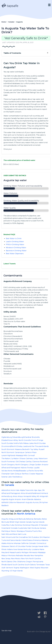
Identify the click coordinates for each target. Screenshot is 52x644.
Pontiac (30, 468)
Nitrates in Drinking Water (16, 248)
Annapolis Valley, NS (31, 496)
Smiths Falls (18, 443)
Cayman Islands (38, 522)
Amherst (45, 493)
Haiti (29, 528)
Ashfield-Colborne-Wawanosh (13, 502)
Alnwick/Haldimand (33, 493)
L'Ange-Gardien (35, 465)
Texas (47, 565)
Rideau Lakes (28, 443)
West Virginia (35, 568)
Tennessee (40, 565)
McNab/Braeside (20, 471)
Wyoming (5, 571)
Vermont (9, 568)
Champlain (6, 474)
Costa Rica (5, 525)
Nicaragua (21, 531)
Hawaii (41, 546)
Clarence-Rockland (40, 462)
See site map (7, 631)
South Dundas (7, 443)
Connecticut (41, 543)
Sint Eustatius (34, 537)
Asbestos (37, 499)
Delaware (5, 546)
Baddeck (5, 506)
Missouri (5, 556)
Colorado (32, 543)
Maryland (5, 552)
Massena (18, 449)
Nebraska (20, 556)
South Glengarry (8, 465)
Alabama (45, 540)
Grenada (14, 528)
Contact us (7, 614)
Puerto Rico (37, 531)
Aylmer (45, 502)
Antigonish (44, 496)
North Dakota (7, 562)
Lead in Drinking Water (15, 242)
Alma (23, 493)
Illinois (4, 549)
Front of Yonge (37, 440)
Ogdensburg (7, 437)
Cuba (12, 525)
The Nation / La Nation (10, 459)
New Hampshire (37, 556)
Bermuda (5, 522)
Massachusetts (15, 552)
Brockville (36, 437)
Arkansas (17, 543)
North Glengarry (22, 465)
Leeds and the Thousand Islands (36, 446)
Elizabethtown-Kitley (10, 440)
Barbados (38, 519)
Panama (28, 531)
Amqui (20, 496)
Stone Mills (39, 471)
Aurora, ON (37, 502)
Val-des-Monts (7, 471)
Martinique (6, 531)
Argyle (11, 499)
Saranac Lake (7, 477)
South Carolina (18, 565)
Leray (36, 459)
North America (26, 514)
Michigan (25, 552)
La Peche (30, 471)
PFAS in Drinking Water (15, 245)
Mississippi (42, 552)
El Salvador (43, 525)
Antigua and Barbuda (17, 519)
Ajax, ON (41, 490)
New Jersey (6, 559)
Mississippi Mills (21, 455)
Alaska (4, 543)
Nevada (27, 556)
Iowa (15, 549)
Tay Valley (34, 449)
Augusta (29, 502)
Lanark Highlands (8, 455)
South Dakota (30, 565)
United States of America (31, 540)
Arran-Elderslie (28, 499)
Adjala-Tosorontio (27, 490)
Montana (12, 556)
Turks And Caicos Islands (11, 540)
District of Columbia (17, 546)
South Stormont (8, 449)
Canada (9, 485)
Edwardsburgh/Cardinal (22, 437)
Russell (42, 449)
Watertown (43, 459)
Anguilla (5, 519)
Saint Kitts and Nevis (9, 534)
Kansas (20, 549)
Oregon (29, 562)
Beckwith (26, 449)
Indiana (10, 549)
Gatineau (29, 459)
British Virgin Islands (17, 522)
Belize (44, 519)
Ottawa (22, 459)
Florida (28, 546)
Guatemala (22, 528)
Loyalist (37, 468)
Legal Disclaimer (10, 616)
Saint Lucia (22, 534)
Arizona (10, 543)
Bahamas (30, 519)
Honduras (35, 528)
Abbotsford (6, 490)
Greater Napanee (36, 474)
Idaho (46, 546)
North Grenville (25, 440)
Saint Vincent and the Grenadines (15, 537)
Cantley (29, 462)
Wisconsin (44, 568)
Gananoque (19, 452)
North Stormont (8, 452)
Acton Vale (15, 490)
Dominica (18, 525)
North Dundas (40, 443)
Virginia (16, 568)
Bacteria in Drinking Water (16, 251)
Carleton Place (31, 452)
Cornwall (31, 455)
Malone (24, 468)
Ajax (36, 490)
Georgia (35, 546)
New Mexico (16, 559)
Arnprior (45, 465)
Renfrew (25, 474)
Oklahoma (21, 562)
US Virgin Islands (16, 571)
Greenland (6, 528)
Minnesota (33, 552)
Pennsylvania (38, 562)
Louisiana (35, 549)
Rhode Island (7, 565)
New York (25, 559)
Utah (3, 568)
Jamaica (43, 528)
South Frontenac (8, 462)
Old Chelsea (20, 462)
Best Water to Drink (14, 239)
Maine (42, 549)
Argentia (5, 499)
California (25, 543)
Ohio (15, 562)
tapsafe (10, 6)
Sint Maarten (45, 537)
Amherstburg (7, 496)
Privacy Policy (23, 614)
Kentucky (27, 549)
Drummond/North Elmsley (12, 446)
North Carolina (35, 559)
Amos (15, 496)
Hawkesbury (17, 477)
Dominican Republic (31, 525)
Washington (25, 568)
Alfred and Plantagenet (11, 468)
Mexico (13, 531)
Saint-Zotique (16, 474)
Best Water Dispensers (15, 254)
